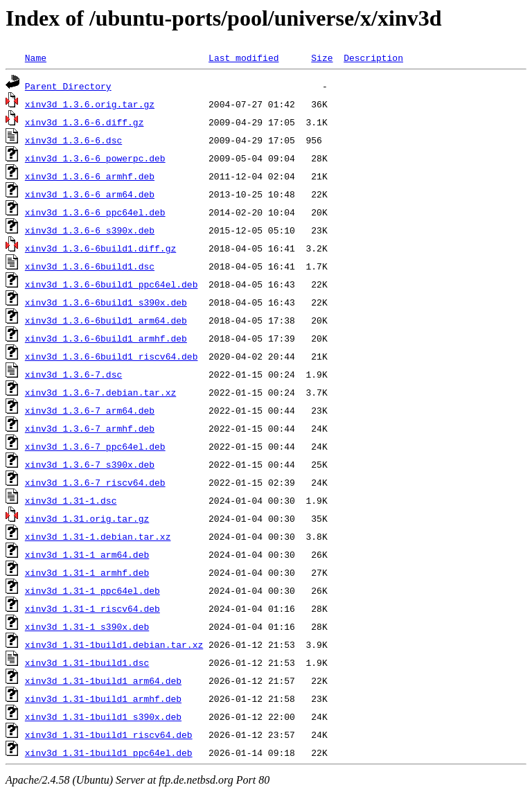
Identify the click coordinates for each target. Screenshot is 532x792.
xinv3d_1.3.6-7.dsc (73, 374)
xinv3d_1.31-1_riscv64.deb (92, 608)
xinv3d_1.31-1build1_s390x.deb (103, 716)
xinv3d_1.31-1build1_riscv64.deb (109, 734)
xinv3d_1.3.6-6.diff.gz (85, 122)
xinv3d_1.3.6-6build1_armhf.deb (106, 338)
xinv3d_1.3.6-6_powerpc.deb (95, 158)
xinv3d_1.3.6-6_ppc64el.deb (95, 212)
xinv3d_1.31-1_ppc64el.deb (92, 590)
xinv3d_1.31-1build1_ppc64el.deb (109, 753)
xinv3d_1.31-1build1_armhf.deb (103, 698)
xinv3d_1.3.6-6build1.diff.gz (100, 248)
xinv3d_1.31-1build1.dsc (87, 662)
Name (36, 58)
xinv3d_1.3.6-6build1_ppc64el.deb (112, 284)
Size (322, 58)
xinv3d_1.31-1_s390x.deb (87, 626)
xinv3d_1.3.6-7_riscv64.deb (95, 482)
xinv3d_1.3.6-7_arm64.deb (90, 410)
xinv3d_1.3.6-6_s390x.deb (90, 230)
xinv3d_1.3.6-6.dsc (73, 140)
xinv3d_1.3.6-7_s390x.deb (90, 464)
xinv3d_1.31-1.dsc (71, 500)
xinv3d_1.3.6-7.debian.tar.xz (100, 392)
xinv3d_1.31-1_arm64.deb (87, 554)
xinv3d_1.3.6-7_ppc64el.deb (95, 446)
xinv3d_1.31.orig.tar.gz (87, 518)
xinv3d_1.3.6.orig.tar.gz (90, 104)
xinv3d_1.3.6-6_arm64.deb (90, 194)
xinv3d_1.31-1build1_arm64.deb (103, 680)
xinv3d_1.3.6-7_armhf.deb (90, 428)
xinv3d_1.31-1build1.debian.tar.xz (114, 644)
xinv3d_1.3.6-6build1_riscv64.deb (112, 356)
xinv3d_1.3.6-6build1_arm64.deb (106, 320)
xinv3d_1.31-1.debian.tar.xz (98, 536)
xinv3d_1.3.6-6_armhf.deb (90, 176)
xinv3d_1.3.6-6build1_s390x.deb (106, 302)
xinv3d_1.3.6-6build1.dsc (90, 266)
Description (373, 58)
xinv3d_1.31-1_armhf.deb (87, 572)
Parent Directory (68, 86)
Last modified (243, 58)
